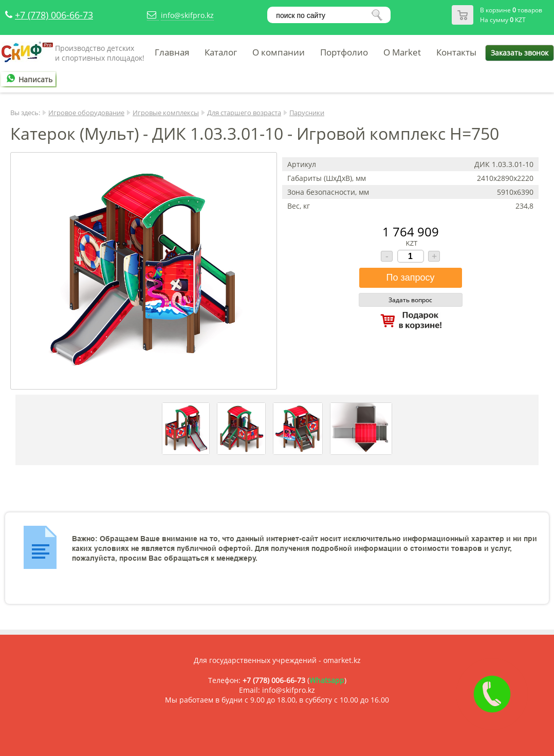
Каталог (221, 52)
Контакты (456, 52)
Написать (28, 79)
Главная (172, 52)
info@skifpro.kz (187, 15)
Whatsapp (327, 680)
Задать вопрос (410, 300)
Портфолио (344, 52)
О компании (279, 52)
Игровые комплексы (166, 113)
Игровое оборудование (86, 113)
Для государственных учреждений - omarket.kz (277, 660)
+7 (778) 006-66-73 (54, 15)
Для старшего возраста (244, 113)
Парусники (307, 113)
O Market (402, 52)
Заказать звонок (520, 53)
